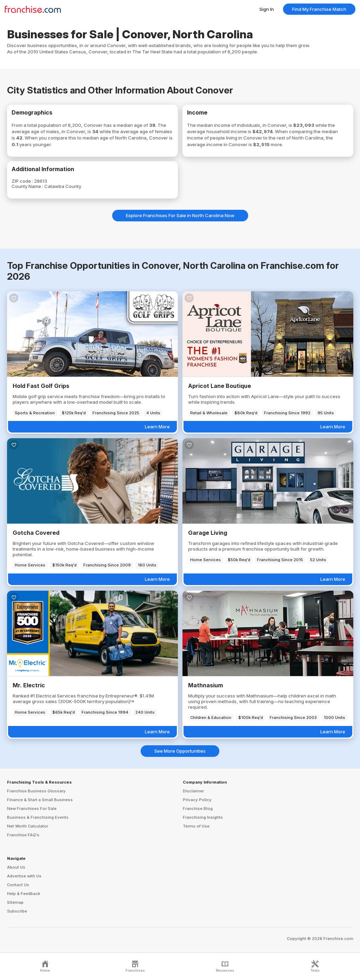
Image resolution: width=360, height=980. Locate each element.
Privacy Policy (197, 800)
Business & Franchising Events (38, 817)
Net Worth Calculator (28, 826)
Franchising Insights (203, 817)
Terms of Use (196, 826)
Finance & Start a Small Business (40, 800)
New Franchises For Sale (32, 809)
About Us (16, 867)
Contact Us (18, 885)
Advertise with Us (24, 876)
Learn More (157, 427)
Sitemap (15, 902)
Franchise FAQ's (23, 835)
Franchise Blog (198, 809)
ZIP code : (23, 181)
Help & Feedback (24, 894)
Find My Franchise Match (319, 9)
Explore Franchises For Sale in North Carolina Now (180, 215)
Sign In (267, 9)
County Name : (28, 186)
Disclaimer (193, 791)
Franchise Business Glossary (36, 791)
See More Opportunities (180, 751)
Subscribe (17, 911)
